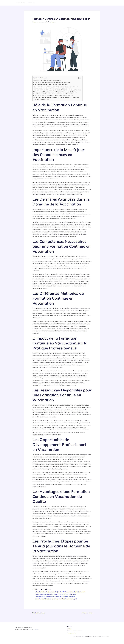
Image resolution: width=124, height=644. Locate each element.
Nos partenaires (72, 633)
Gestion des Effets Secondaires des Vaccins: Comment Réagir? (57, 599)
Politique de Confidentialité (75, 631)
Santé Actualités (21, 3)
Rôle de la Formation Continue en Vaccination (47, 80)
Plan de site (32, 3)
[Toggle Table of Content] (79, 78)
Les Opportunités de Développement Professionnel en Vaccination (54, 94)
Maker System (36, 629)
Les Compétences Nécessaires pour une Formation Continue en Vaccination (56, 86)
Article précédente (38, 613)
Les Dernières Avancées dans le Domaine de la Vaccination (51, 84)
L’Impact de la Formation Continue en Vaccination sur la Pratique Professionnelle (58, 90)
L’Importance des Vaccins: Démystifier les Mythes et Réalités (56, 594)
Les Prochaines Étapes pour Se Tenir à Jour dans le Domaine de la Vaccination (57, 98)
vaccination (53, 22)
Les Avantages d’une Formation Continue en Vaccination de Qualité (54, 96)
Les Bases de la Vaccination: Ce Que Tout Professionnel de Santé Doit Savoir (61, 592)
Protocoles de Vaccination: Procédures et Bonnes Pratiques (56, 597)
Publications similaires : (44, 99)
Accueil (69, 629)
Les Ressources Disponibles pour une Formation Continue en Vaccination (55, 92)
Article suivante (88, 613)
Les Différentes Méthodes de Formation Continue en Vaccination (53, 88)
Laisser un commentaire (40, 22)
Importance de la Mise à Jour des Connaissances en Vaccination (53, 82)
